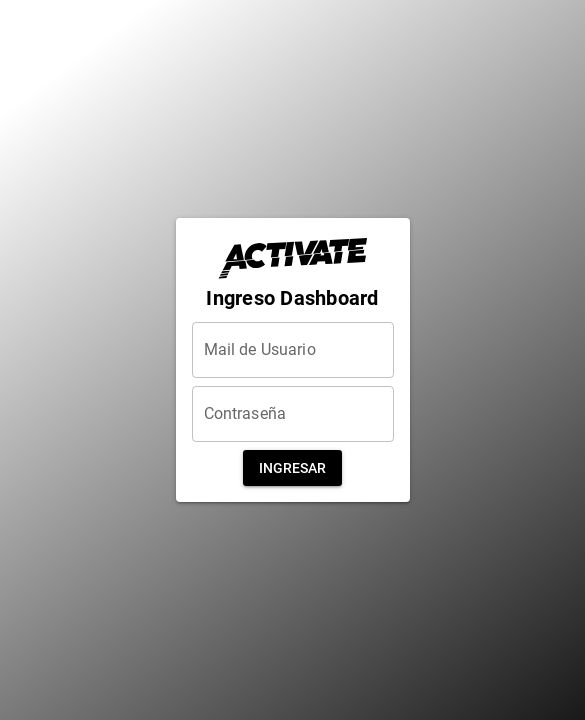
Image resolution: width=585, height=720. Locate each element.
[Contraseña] (293, 414)
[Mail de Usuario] (293, 350)
